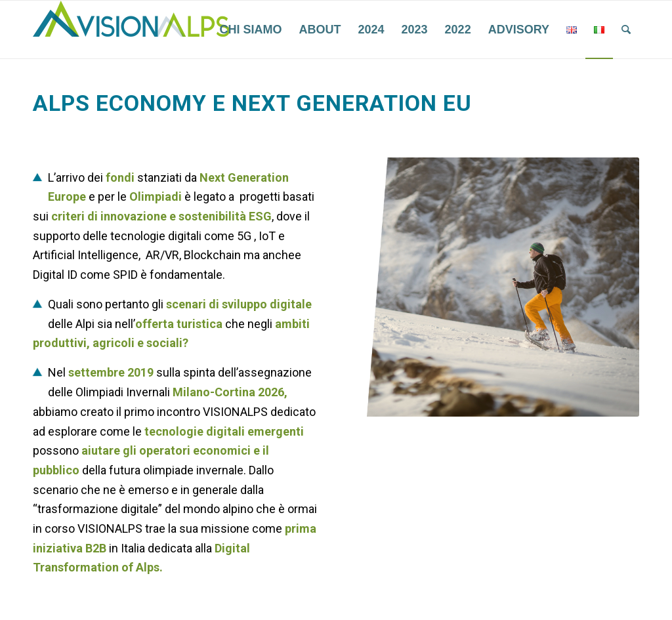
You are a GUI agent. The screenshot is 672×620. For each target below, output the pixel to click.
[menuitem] (250, 30)
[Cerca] (626, 30)
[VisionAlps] (131, 30)
